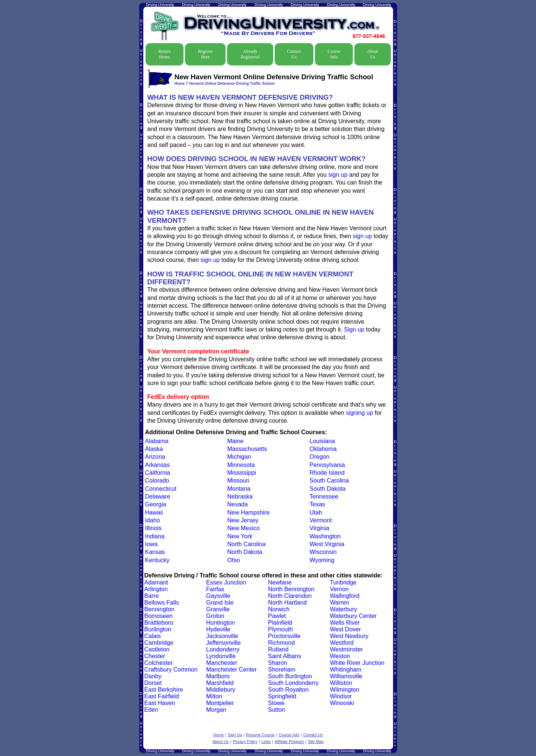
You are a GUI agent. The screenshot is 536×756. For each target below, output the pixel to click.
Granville (218, 609)
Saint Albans (285, 656)
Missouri (239, 480)
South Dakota (328, 489)
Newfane (280, 582)
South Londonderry (293, 683)
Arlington (156, 589)
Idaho (153, 520)
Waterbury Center (353, 616)
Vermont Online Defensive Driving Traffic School (232, 84)
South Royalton (288, 690)
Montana (239, 489)
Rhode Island (327, 473)
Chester (155, 656)
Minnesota (241, 465)
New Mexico (244, 528)
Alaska (154, 449)
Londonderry (223, 649)
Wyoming (322, 560)
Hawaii (154, 512)
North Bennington (291, 589)
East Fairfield (162, 696)
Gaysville (218, 596)
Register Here (205, 54)
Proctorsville (284, 636)
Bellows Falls (162, 603)
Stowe (276, 703)
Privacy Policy (245, 741)
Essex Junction (226, 582)
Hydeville (218, 629)
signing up (359, 413)
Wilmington (344, 690)
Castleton (157, 649)
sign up (338, 175)
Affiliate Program (289, 741)
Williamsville (346, 676)
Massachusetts (247, 449)
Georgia (156, 504)
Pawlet (277, 616)
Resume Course (260, 735)
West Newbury (349, 636)
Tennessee (324, 496)
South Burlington (290, 676)
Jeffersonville (224, 643)
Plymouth (280, 629)
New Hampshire (249, 512)
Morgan (216, 710)
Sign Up (235, 735)
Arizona (155, 457)
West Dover (345, 629)
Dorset (153, 683)
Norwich (279, 609)
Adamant (156, 582)
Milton (214, 696)
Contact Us (294, 54)
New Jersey (243, 520)
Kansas (155, 552)
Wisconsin (323, 552)
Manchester (222, 663)
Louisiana (323, 441)
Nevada (238, 504)
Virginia (320, 528)
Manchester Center (232, 669)
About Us (373, 54)
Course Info (334, 54)
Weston (340, 656)
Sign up (354, 329)
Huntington (221, 623)
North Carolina (247, 544)
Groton (215, 616)
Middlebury (221, 690)
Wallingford (344, 596)
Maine (236, 441)
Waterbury (343, 609)
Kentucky (157, 560)
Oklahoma (323, 449)
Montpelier (220, 703)
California (158, 473)
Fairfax (215, 589)
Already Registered (250, 54)
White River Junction (357, 663)
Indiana (155, 536)
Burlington (158, 629)
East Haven (160, 703)
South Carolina (329, 480)
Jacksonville (222, 636)
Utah (316, 512)
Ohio (234, 560)
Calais (153, 636)
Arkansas (158, 465)
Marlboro (218, 676)
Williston (341, 683)
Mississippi (242, 473)
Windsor (341, 696)
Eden (151, 710)
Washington (325, 536)
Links (266, 741)
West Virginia (327, 544)
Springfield (282, 696)
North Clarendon (290, 596)
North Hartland (287, 603)
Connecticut (161, 489)
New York (240, 536)
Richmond (281, 643)
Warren (339, 603)
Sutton (277, 710)
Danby (153, 676)
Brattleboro (159, 623)
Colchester (159, 663)
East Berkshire (164, 690)
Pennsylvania (327, 465)
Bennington (159, 609)
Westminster (346, 649)
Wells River (345, 623)
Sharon (278, 663)
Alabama (157, 441)
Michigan (239, 457)
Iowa (151, 544)
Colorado (157, 480)
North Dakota (245, 552)
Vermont (321, 520)
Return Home (165, 54)
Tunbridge (343, 582)
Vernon (339, 589)
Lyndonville (221, 656)
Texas (318, 504)
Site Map (316, 741)
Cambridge (159, 643)
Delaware (158, 496)
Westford (342, 643)
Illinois (153, 528)
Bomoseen (159, 616)
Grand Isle (220, 603)
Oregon (320, 457)
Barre (152, 596)
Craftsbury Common (171, 669)
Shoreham (282, 669)
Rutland (278, 649)
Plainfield (280, 623)
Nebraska (240, 496)
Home (180, 84)
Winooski (342, 703)
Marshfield (220, 683)
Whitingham (345, 669)
